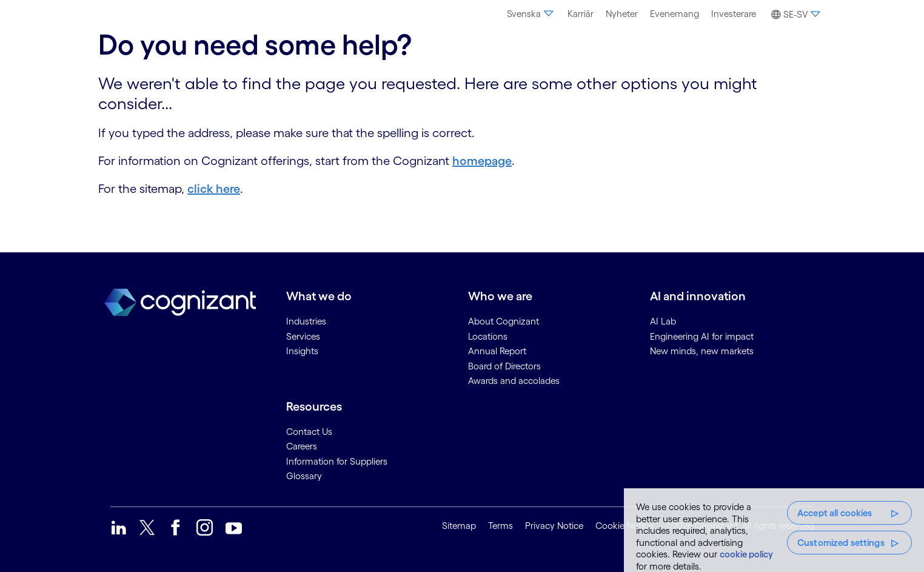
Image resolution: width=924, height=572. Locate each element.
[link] (119, 527)
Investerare (734, 14)
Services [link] (303, 336)
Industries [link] (306, 321)
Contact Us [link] (309, 432)
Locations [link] (488, 336)
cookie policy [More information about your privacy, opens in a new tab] (746, 554)
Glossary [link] (304, 476)
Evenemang (675, 14)
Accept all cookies (835, 513)
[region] (774, 530)
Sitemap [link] (459, 526)
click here (214, 189)
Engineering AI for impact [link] (702, 336)
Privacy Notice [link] (554, 526)
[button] (794, 15)
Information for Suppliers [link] (337, 461)
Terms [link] (500, 526)
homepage (482, 161)
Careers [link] (302, 446)
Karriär (581, 14)
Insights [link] (302, 351)
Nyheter (622, 14)
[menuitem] (531, 14)
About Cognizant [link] (504, 321)
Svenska (531, 14)
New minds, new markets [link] (702, 351)
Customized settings (841, 543)
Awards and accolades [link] (514, 381)
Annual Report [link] (497, 351)
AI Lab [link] (663, 321)
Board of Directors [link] (504, 366)
